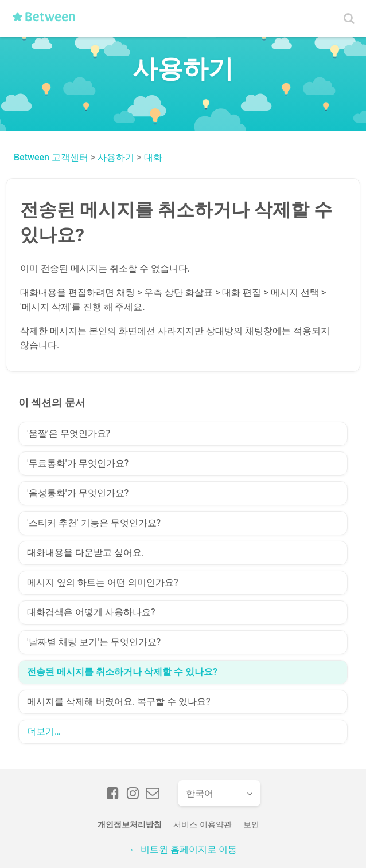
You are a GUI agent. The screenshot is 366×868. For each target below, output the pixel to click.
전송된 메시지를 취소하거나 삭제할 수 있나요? (122, 672)
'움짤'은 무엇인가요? (69, 433)
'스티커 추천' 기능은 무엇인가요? (94, 523)
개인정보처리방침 (130, 824)
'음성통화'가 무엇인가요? (78, 493)
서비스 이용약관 (202, 824)
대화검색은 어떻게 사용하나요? (91, 612)
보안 (251, 824)
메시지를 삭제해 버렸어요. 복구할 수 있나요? (119, 702)
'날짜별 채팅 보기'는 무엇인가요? (94, 642)
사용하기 (116, 157)
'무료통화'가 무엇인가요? (78, 463)
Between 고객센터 (51, 157)
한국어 (200, 793)
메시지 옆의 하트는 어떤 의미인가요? (102, 582)
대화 (153, 157)
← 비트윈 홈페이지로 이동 (183, 849)
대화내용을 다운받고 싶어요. (85, 553)
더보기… (44, 731)
